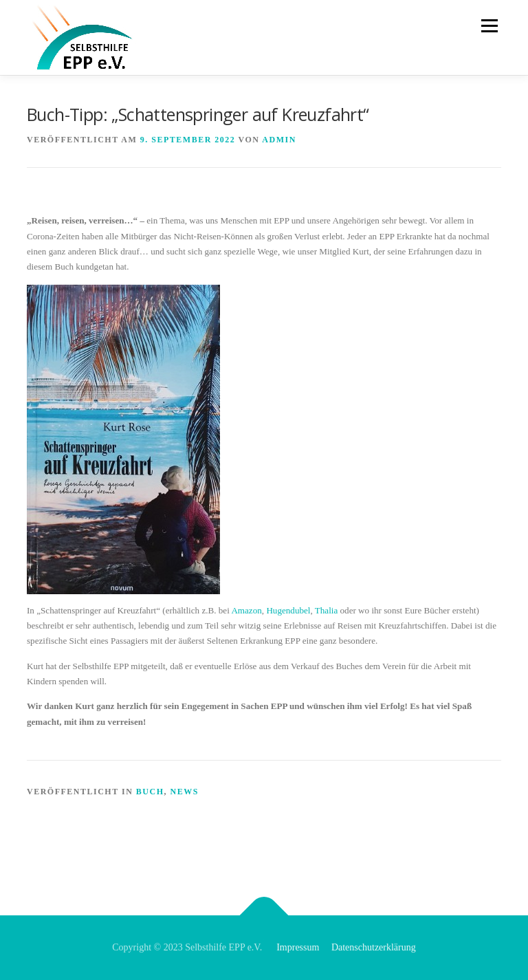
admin (279, 140)
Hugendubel (288, 610)
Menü (488, 26)
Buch (150, 792)
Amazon (246, 610)
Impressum (298, 947)
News (184, 792)
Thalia (326, 610)
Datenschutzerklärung (374, 947)
